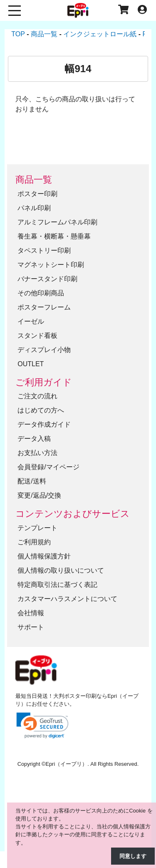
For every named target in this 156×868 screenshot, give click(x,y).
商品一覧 (34, 180)
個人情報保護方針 (44, 556)
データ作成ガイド (44, 424)
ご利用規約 (34, 542)
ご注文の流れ (37, 396)
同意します (133, 856)
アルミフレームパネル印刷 (57, 222)
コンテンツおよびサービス (73, 514)
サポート (31, 627)
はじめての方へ (41, 410)
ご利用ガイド (44, 382)
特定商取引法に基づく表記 (57, 585)
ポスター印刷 (37, 194)
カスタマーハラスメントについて (67, 599)
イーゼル (31, 321)
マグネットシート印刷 (51, 265)
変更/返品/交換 (39, 495)
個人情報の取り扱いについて (61, 570)
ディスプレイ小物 (44, 350)
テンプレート (37, 528)
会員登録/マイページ (48, 467)
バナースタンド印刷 (47, 279)
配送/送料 (32, 481)
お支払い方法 (37, 453)
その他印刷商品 (41, 293)
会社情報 (31, 613)
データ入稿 (34, 439)
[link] (42, 726)
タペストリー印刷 (44, 250)
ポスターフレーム (44, 307)
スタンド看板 (37, 336)
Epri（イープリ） (66, 764)
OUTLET (31, 364)
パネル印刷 (34, 208)
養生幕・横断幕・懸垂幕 (54, 236)
